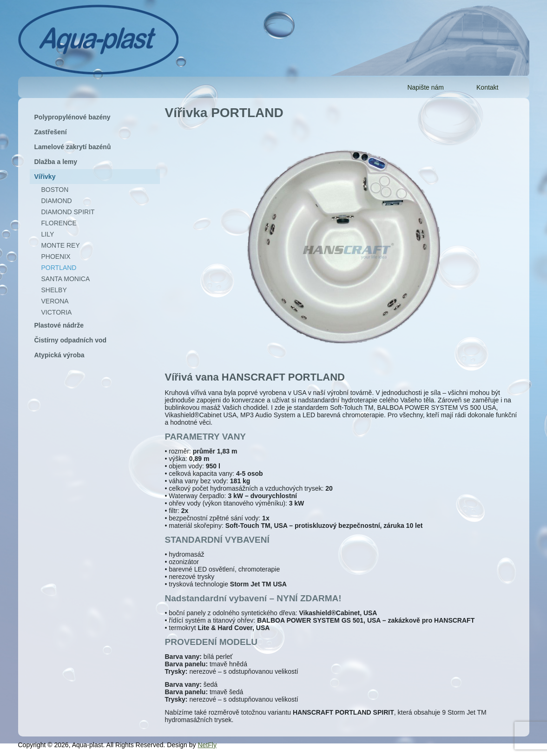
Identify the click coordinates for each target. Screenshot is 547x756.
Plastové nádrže (59, 325)
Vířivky (45, 177)
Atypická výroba (59, 355)
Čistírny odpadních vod (71, 340)
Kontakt (487, 87)
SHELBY (54, 290)
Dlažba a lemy (56, 162)
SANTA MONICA (66, 279)
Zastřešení (51, 132)
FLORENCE (59, 223)
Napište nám (425, 87)
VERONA (55, 301)
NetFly (207, 745)
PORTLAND (59, 268)
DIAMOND (57, 201)
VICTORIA (57, 312)
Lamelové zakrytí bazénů (73, 147)
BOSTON (55, 190)
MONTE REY (61, 245)
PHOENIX (56, 256)
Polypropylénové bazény (72, 117)
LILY (48, 234)
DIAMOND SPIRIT (68, 212)
